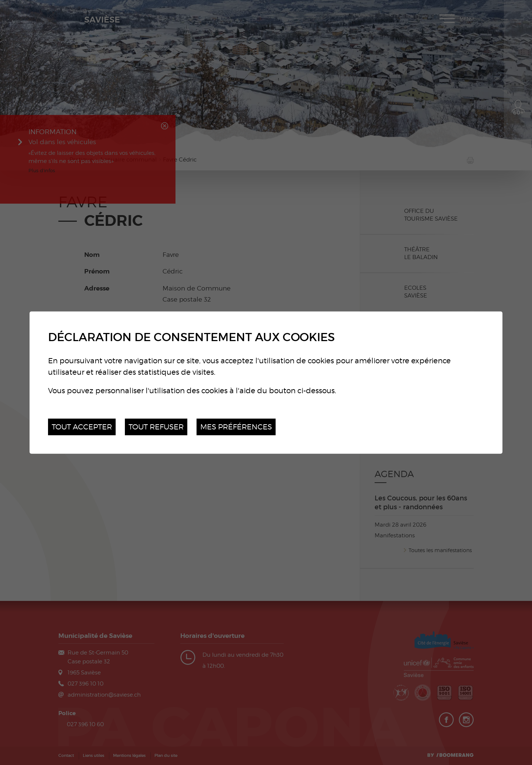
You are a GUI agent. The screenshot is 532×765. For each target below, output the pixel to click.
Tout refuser (156, 427)
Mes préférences (236, 427)
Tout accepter (82, 427)
